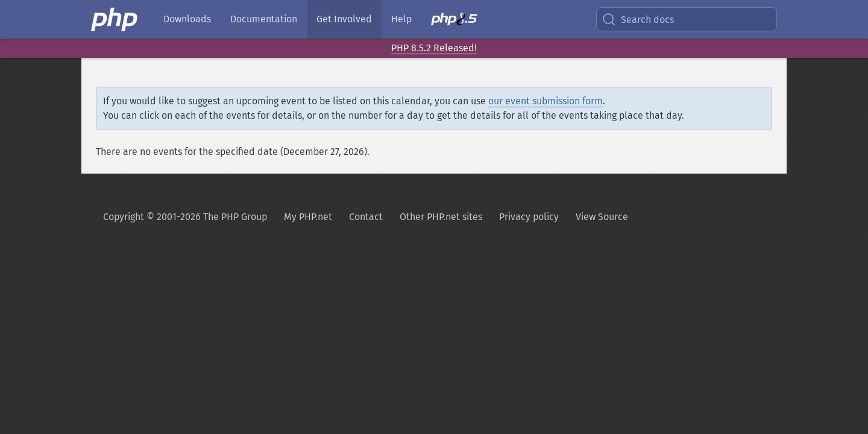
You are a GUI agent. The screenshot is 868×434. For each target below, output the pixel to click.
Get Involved (344, 19)
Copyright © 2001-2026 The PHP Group (185, 217)
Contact (366, 217)
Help (401, 19)
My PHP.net (308, 217)
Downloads (187, 19)
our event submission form (546, 101)
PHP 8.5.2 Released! (434, 48)
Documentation (264, 19)
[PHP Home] (115, 19)
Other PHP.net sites (441, 217)
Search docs (638, 19)
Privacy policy (529, 217)
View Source (602, 217)
